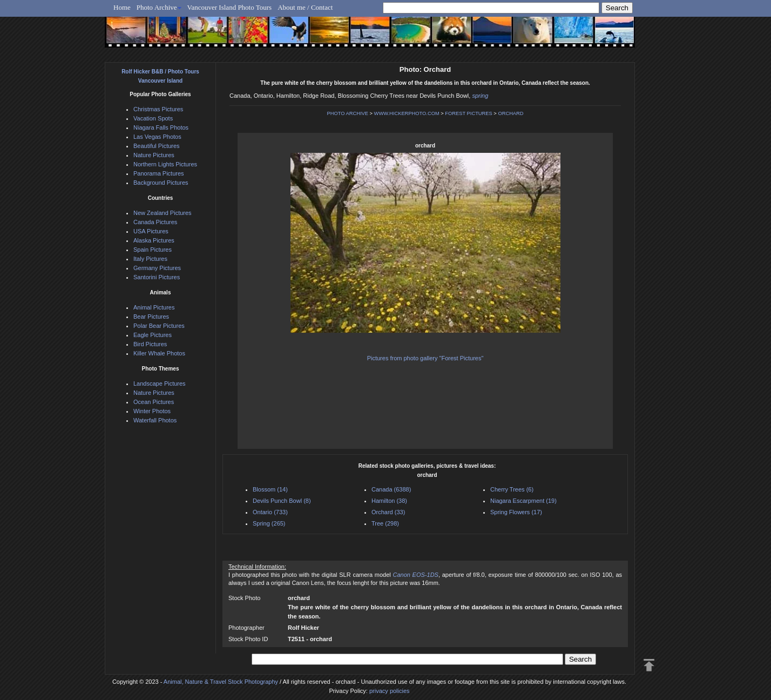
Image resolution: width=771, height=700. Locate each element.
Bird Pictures (150, 344)
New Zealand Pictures (163, 213)
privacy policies (390, 691)
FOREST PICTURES (468, 113)
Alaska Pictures (154, 240)
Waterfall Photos (155, 420)
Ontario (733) (270, 512)
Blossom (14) (270, 489)
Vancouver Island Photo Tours (230, 7)
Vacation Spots (153, 118)
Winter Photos (152, 411)
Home (122, 7)
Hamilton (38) (389, 501)
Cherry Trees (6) (512, 489)
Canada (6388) (391, 489)
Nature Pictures (154, 155)
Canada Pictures (155, 222)
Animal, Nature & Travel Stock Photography (221, 682)
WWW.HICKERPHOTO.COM (407, 113)
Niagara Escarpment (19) (523, 501)
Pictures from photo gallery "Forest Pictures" (425, 358)
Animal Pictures (154, 307)
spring (480, 96)
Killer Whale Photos (159, 353)
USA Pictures (151, 231)
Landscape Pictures (160, 383)
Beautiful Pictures (157, 146)
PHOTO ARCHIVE (347, 113)
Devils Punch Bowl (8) (282, 501)
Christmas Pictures (158, 109)
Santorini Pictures (157, 277)
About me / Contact (305, 7)
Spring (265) (269, 523)
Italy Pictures (150, 259)
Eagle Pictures (153, 335)
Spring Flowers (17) (516, 512)
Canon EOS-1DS (415, 575)
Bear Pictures (151, 317)
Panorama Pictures (159, 173)
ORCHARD (510, 113)
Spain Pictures (153, 250)
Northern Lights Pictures (165, 164)
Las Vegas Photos (157, 137)
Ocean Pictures (154, 402)
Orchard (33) (388, 512)
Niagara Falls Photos (161, 127)
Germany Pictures (157, 268)
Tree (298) (385, 523)
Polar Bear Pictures (159, 326)
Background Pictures (161, 183)
